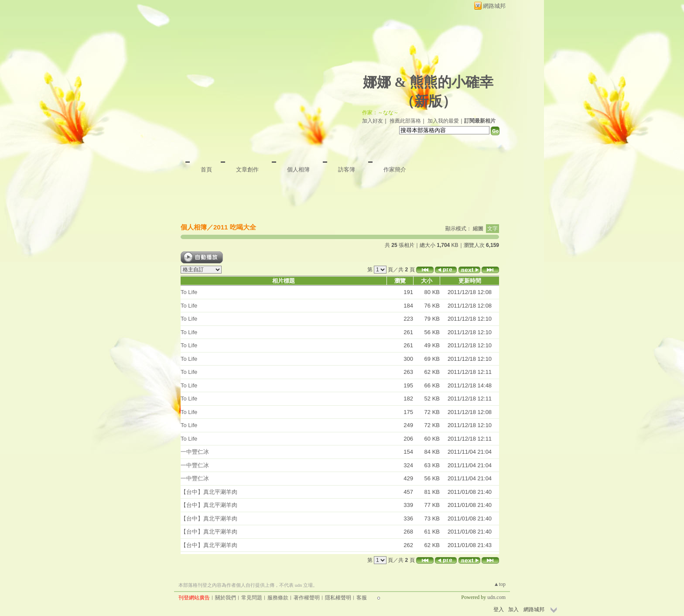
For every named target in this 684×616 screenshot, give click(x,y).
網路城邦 (494, 6)
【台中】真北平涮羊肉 (209, 492)
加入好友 (373, 121)
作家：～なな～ (380, 113)
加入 (513, 609)
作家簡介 (395, 169)
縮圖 (478, 229)
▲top (500, 584)
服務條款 (278, 598)
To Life (189, 292)
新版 (428, 101)
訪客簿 (347, 169)
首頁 (206, 169)
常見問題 (252, 598)
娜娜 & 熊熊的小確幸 (428, 82)
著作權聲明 (307, 598)
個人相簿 (298, 169)
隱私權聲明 (338, 598)
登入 (499, 609)
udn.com (496, 597)
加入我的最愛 (443, 121)
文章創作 (247, 169)
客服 (362, 598)
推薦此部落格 (405, 121)
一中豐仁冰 (195, 452)
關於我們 (226, 598)
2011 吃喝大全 (235, 227)
